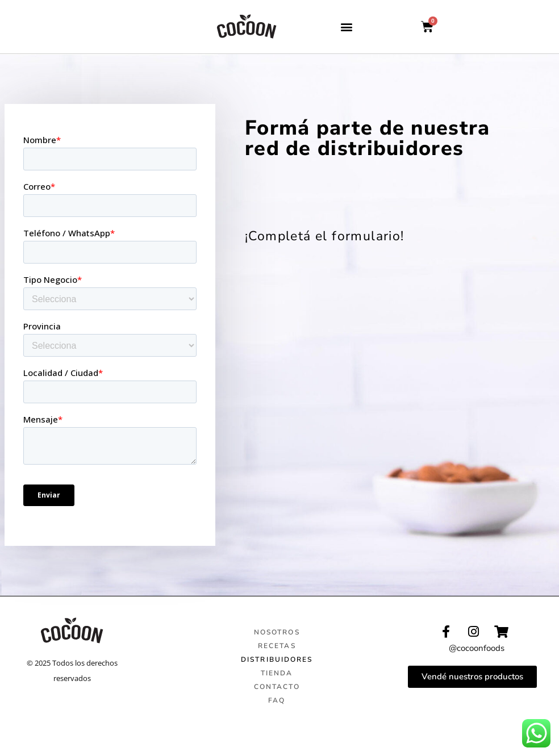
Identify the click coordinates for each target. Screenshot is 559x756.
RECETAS (277, 646)
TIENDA (277, 673)
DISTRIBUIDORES (277, 659)
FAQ (277, 700)
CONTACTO (277, 687)
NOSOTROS (277, 632)
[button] (347, 27)
